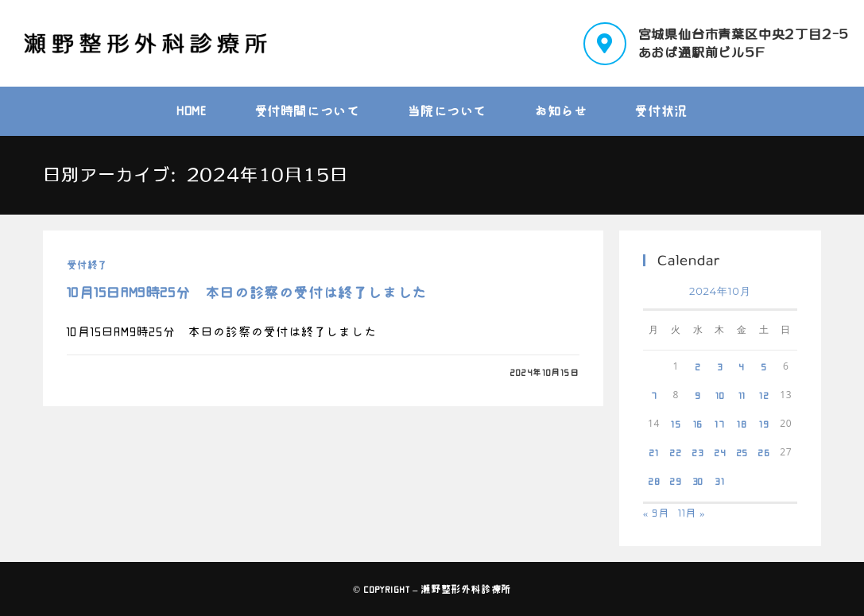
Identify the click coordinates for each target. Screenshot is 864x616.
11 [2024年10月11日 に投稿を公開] (742, 395)
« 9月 (656, 513)
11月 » (692, 513)
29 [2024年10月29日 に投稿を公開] (676, 481)
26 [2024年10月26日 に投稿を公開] (764, 452)
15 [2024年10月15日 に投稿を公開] (676, 424)
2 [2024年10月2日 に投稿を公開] (698, 366)
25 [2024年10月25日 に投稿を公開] (742, 452)
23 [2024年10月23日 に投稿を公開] (698, 452)
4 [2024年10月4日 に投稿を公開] (742, 366)
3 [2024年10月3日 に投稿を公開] (720, 366)
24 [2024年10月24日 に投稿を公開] (720, 452)
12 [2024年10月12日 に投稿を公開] (764, 395)
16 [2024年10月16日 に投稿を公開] (698, 424)
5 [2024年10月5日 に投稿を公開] (764, 366)
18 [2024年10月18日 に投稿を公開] (742, 424)
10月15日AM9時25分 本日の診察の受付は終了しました (246, 293)
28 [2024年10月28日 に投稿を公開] (654, 481)
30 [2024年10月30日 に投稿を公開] (698, 481)
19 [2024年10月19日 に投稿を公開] (764, 424)
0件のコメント (111, 372)
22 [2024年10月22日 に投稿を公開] (676, 452)
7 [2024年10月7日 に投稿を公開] (654, 395)
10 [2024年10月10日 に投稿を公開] (720, 395)
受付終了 (87, 265)
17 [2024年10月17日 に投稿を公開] (720, 424)
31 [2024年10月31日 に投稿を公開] (720, 481)
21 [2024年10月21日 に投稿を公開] (654, 452)
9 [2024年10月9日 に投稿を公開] (698, 395)
